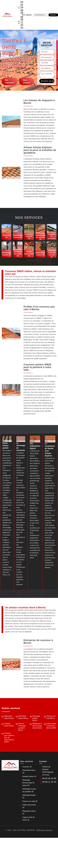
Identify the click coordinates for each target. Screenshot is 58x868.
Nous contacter (27, 81)
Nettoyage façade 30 (29, 796)
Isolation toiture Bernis (9, 725)
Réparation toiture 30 (29, 812)
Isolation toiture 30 (29, 776)
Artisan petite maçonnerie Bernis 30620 (51, 726)
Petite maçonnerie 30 (29, 806)
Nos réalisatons (10, 81)
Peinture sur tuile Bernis (51, 717)
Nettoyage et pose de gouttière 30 (29, 790)
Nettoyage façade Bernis (36, 718)
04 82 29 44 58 (19, 7)
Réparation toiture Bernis (9, 717)
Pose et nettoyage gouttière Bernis (22, 727)
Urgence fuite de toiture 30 (29, 819)
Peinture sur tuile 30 (30, 801)
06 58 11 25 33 (19, 22)
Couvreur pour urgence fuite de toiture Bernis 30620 (9, 737)
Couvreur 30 (27, 767)
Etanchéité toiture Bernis (23, 717)
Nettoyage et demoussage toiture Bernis (37, 726)
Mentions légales (44, 830)
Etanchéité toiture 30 (29, 772)
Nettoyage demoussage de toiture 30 (28, 783)
